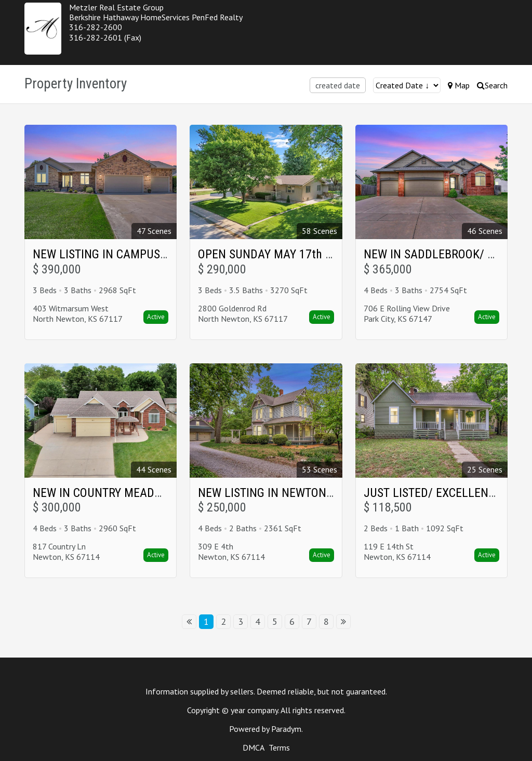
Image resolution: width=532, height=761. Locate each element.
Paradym (286, 729)
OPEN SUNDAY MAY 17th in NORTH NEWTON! (311, 254)
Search (492, 85)
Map (459, 85)
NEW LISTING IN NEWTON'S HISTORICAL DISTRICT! (324, 493)
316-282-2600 (96, 27)
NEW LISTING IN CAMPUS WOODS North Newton (154, 254)
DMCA (253, 747)
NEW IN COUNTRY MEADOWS (105, 493)
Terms (279, 747)
